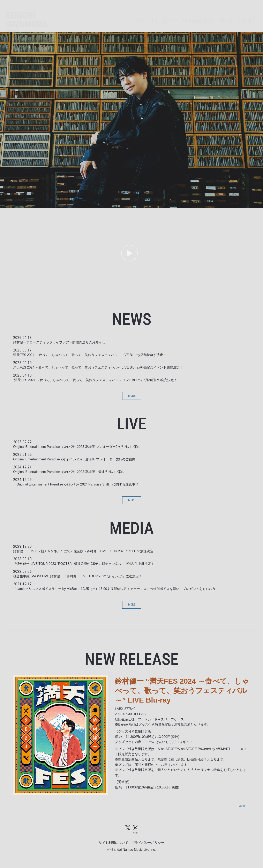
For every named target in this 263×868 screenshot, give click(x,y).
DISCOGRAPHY (191, 15)
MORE (132, 396)
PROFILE (245, 15)
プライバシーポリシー (148, 848)
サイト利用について (113, 848)
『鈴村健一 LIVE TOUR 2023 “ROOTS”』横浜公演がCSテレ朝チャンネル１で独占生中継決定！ (84, 566)
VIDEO (222, 15)
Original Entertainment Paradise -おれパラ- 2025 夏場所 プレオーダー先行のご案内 (74, 460)
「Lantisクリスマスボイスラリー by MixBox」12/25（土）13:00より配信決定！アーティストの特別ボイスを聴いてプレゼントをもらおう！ (116, 591)
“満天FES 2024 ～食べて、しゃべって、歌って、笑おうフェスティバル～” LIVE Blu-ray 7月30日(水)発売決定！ (95, 380)
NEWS (123, 15)
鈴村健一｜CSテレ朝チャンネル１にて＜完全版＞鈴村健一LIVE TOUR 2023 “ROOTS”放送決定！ (85, 553)
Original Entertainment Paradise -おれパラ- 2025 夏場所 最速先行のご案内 (69, 473)
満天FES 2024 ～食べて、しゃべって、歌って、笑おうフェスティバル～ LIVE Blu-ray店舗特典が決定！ (90, 355)
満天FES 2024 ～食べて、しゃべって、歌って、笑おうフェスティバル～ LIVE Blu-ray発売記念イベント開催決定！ (98, 367)
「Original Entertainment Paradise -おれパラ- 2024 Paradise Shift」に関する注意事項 (76, 485)
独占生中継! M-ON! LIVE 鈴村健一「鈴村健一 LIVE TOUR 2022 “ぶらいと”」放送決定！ (78, 578)
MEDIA (160, 15)
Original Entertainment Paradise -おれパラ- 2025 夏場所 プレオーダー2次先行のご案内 (77, 448)
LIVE (141, 15)
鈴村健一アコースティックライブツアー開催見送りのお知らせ (59, 342)
